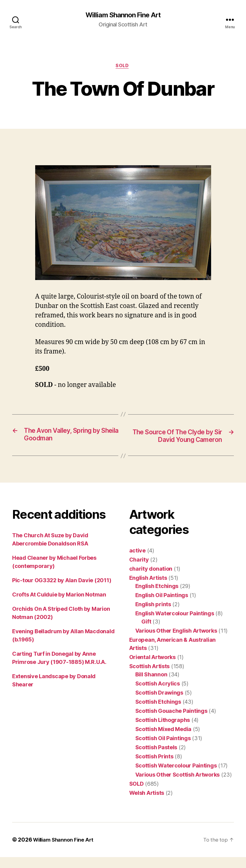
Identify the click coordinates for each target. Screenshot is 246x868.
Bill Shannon (151, 686)
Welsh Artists (147, 804)
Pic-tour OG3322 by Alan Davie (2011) (62, 591)
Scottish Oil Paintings (163, 749)
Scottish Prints (154, 768)
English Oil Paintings (162, 606)
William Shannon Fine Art (123, 15)
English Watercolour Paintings (175, 625)
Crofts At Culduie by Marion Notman (59, 606)
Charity (139, 571)
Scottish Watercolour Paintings (176, 777)
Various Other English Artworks (176, 642)
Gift (146, 633)
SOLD (123, 67)
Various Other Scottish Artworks (178, 786)
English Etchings (157, 597)
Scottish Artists (150, 677)
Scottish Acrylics (158, 695)
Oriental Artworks (152, 668)
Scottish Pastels (156, 759)
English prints (153, 615)
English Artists (148, 589)
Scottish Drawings (159, 704)
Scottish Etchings (158, 713)
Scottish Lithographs (163, 731)
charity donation (151, 580)
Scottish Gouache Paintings (171, 722)
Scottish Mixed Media (163, 740)
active (137, 562)
